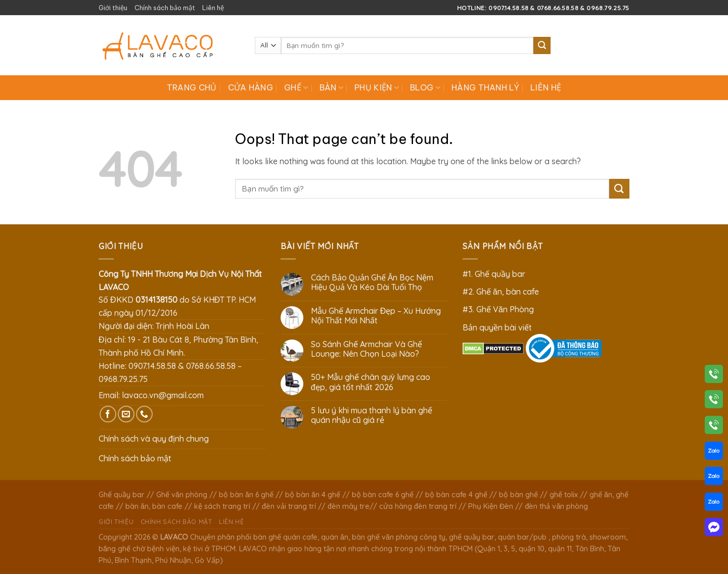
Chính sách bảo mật (165, 8)
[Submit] (542, 45)
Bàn (331, 87)
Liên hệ (213, 8)
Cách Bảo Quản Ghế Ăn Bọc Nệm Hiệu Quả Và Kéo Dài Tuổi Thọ (372, 282)
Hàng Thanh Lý (485, 87)
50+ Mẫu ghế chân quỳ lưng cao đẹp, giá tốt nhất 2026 (371, 382)
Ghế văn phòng (182, 495)
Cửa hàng (251, 87)
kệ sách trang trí (222, 506)
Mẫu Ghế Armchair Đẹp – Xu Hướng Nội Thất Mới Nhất (376, 316)
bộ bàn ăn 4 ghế (313, 495)
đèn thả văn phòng (556, 506)
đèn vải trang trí (289, 506)
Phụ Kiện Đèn (491, 506)
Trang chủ (192, 87)
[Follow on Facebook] (108, 414)
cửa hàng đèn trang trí (418, 506)
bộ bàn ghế (518, 495)
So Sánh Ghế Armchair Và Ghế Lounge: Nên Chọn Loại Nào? (367, 349)
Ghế (296, 87)
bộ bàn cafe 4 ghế (456, 495)
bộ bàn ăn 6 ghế (246, 495)
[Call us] (144, 414)
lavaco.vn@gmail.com (163, 395)
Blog (425, 87)
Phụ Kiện (377, 87)
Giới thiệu (113, 8)
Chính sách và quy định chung (154, 439)
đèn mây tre (349, 506)
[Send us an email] (126, 414)
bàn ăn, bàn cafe (154, 506)
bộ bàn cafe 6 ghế (383, 495)
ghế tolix (564, 495)
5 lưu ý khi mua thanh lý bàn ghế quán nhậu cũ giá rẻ (372, 415)
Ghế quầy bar (122, 495)
